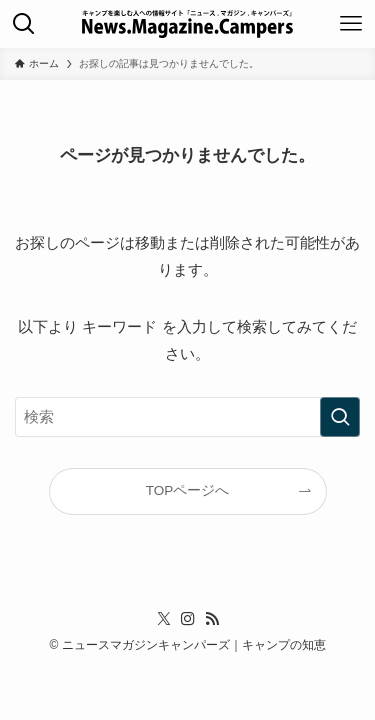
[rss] (212, 619)
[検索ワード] (187, 417)
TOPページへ (188, 490)
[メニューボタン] (351, 24)
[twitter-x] (164, 619)
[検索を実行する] (340, 417)
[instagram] (188, 619)
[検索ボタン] (24, 24)
